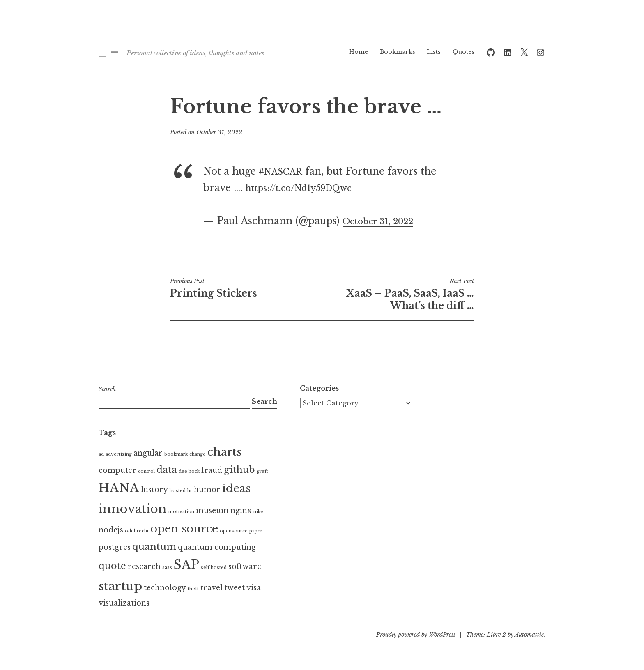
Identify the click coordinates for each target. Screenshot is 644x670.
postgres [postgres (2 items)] (115, 547)
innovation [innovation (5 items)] (133, 509)
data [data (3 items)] (167, 470)
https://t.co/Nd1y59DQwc (307, 188)
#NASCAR (284, 171)
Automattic (529, 635)
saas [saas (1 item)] (167, 568)
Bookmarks (398, 52)
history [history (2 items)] (154, 490)
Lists (434, 52)
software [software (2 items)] (245, 566)
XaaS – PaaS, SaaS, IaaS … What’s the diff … (398, 294)
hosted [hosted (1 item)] (178, 491)
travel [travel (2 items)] (212, 588)
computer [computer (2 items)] (117, 470)
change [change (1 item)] (198, 454)
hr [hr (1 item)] (190, 491)
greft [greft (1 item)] (262, 471)
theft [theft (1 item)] (193, 589)
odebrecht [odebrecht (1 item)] (137, 531)
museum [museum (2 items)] (212, 511)
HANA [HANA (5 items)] (119, 488)
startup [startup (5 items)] (120, 586)
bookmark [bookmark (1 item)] (176, 454)
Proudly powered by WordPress (416, 635)
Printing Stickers (246, 288)
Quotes (463, 52)
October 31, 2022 (383, 221)
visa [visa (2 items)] (254, 588)
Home (359, 52)
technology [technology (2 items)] (165, 588)
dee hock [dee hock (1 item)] (189, 471)
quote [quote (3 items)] (112, 566)
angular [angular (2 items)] (148, 453)
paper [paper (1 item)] (256, 531)
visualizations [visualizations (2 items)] (124, 603)
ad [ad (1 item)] (101, 454)
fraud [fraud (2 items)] (212, 470)
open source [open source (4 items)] (184, 529)
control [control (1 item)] (146, 471)
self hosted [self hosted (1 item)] (214, 568)
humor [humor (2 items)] (207, 490)
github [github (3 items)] (239, 470)
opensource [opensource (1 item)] (234, 531)
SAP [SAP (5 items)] (186, 565)
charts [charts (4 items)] (224, 452)
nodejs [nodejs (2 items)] (111, 530)
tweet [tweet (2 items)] (235, 588)
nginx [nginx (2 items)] (241, 511)
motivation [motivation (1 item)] (181, 512)
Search (107, 389)
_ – (109, 51)
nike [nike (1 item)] (258, 512)
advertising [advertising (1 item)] (119, 454)
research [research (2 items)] (144, 566)
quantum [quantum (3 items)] (154, 546)
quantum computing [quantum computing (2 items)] (217, 547)
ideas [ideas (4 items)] (236, 488)
